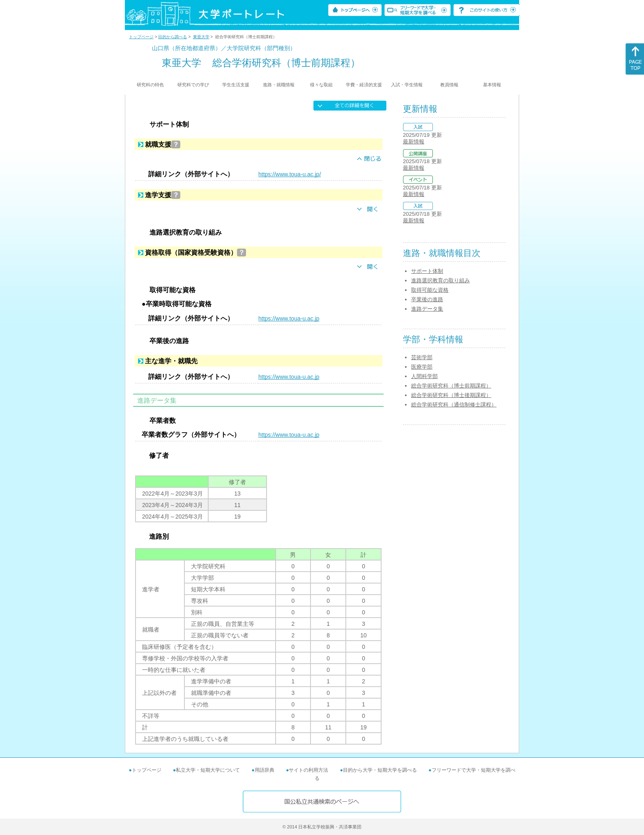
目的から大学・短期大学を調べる (380, 770)
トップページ (141, 37)
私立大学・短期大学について (208, 770)
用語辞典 (264, 770)
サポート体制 (427, 271)
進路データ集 (427, 309)
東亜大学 (201, 37)
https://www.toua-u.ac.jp (289, 318)
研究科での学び (193, 85)
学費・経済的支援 (364, 85)
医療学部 (422, 367)
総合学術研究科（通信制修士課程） (454, 405)
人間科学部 (424, 376)
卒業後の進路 (427, 299)
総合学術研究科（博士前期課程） (451, 386)
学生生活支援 (236, 85)
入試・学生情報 (407, 85)
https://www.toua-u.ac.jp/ (290, 174)
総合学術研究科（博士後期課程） (451, 395)
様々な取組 (321, 85)
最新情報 (414, 142)
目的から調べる (172, 37)
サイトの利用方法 (308, 770)
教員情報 (449, 85)
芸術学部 (422, 357)
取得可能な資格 (430, 290)
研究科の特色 (150, 85)
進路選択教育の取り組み (440, 280)
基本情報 (492, 85)
